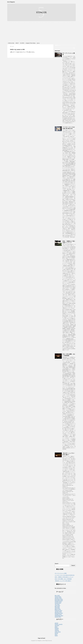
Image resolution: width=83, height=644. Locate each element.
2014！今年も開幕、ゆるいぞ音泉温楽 (63, 579)
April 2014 (57, 608)
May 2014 (57, 607)
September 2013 (59, 616)
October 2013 (58, 614)
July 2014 (57, 604)
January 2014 (58, 612)
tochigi (56, 633)
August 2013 (58, 617)
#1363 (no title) (11, 43)
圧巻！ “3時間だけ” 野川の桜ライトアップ (64, 577)
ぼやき (38, 43)
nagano (57, 629)
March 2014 (58, 609)
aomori (56, 623)
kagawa (57, 628)
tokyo (56, 634)
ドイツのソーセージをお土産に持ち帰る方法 (65, 575)
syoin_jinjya (58, 632)
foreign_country (59, 624)
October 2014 (58, 602)
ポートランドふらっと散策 (61, 573)
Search (57, 564)
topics (56, 636)
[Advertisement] (41, 32)
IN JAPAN (22, 43)
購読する (58, 45)
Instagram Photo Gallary (31, 43)
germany (57, 626)
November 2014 (59, 601)
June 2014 (57, 606)
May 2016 (57, 596)
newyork (57, 631)
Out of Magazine (11, 2)
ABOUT (17, 43)
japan (56, 627)
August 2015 (58, 597)
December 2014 (59, 599)
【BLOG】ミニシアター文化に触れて (63, 581)
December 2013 (59, 613)
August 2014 (58, 603)
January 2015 (58, 598)
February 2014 (58, 611)
